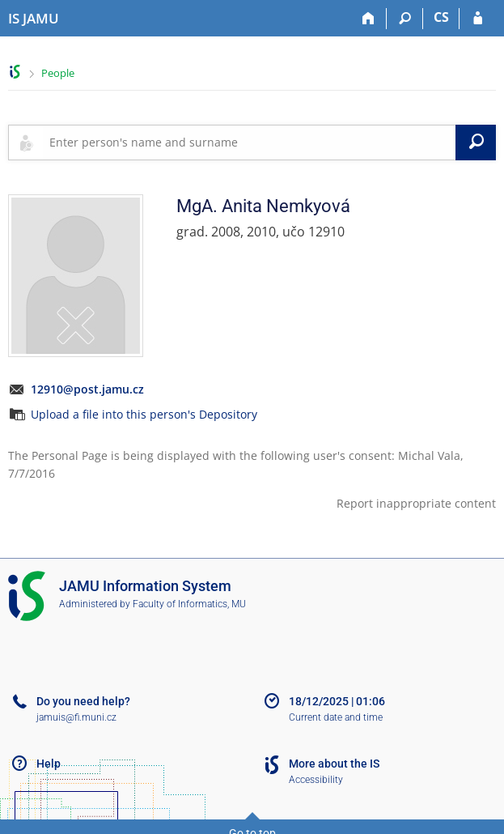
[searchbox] (249, 143)
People (58, 73)
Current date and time (336, 717)
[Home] (368, 19)
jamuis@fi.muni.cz (76, 717)
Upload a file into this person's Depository (144, 414)
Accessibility (316, 780)
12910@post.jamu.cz (87, 389)
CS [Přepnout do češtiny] (441, 17)
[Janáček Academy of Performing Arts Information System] (34, 19)
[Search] (405, 19)
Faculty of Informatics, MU (189, 604)
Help (49, 764)
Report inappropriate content (416, 503)
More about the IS (334, 764)
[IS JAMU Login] (478, 19)
